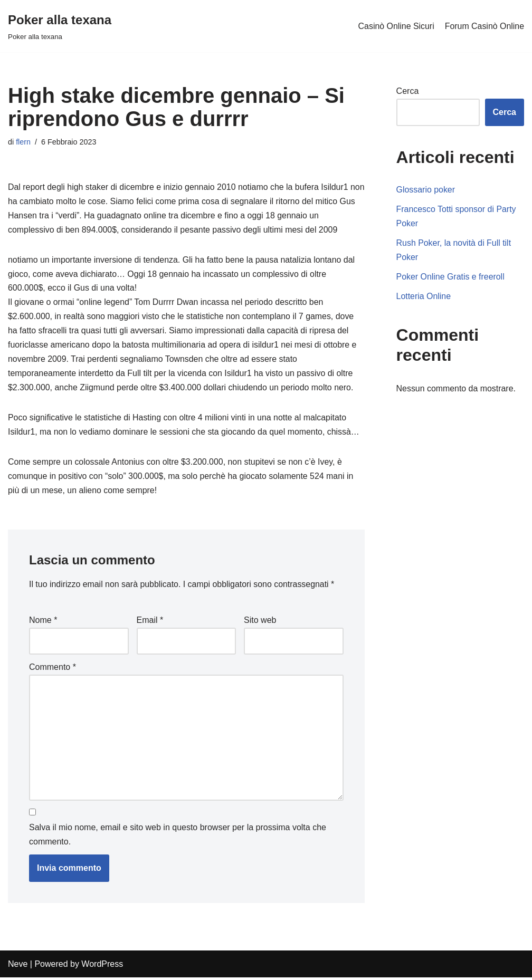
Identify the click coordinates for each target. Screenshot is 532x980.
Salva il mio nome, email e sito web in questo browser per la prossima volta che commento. (178, 838)
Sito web (260, 623)
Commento (53, 669)
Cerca (408, 91)
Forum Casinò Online (484, 26)
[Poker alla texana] (60, 26)
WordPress (102, 967)
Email (150, 623)
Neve (18, 967)
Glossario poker (426, 190)
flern (23, 142)
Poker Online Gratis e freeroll (451, 278)
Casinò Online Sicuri (396, 26)
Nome (43, 623)
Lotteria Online (424, 297)
